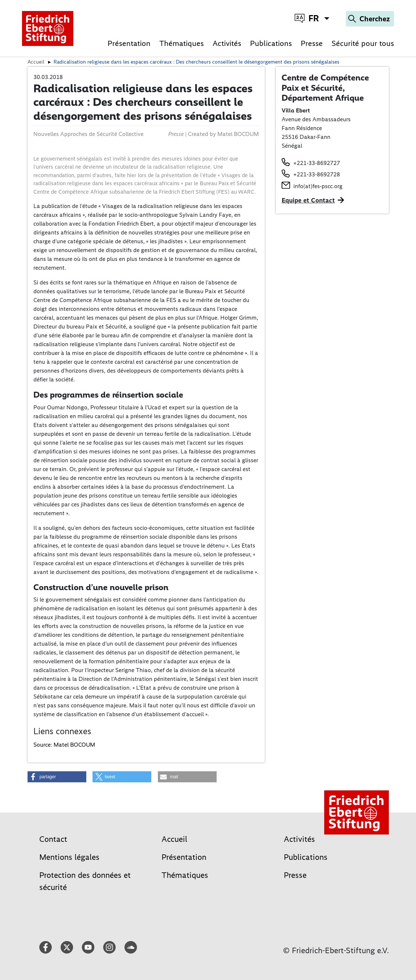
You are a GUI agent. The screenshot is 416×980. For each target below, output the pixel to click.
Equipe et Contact (308, 200)
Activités (227, 43)
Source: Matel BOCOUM (64, 745)
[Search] (370, 19)
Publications (271, 43)
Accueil (174, 839)
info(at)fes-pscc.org (318, 186)
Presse (312, 43)
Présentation (129, 43)
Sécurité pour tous (363, 43)
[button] (57, 777)
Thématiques (182, 43)
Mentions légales (69, 857)
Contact (53, 839)
